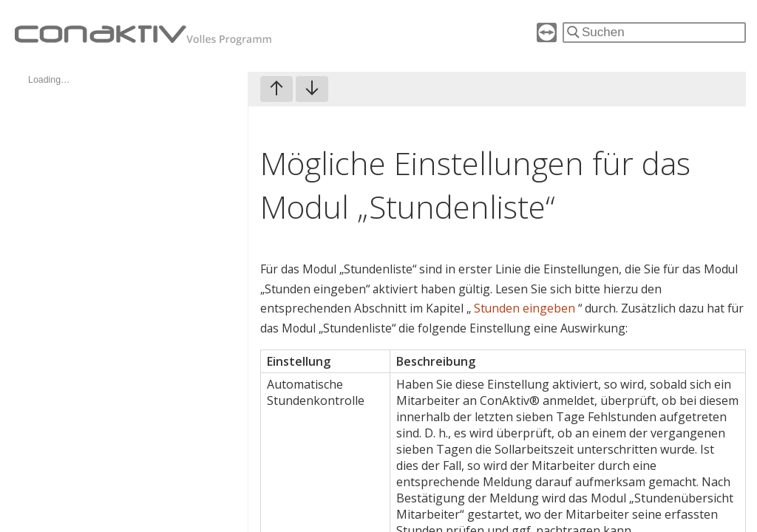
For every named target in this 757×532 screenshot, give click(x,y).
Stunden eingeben (526, 308)
